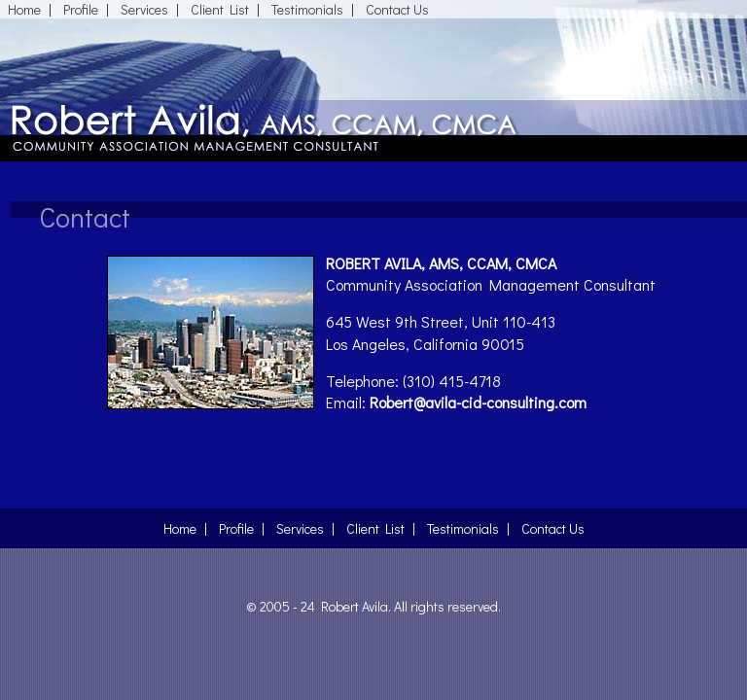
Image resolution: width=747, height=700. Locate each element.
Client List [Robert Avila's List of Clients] (220, 9)
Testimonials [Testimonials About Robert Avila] (307, 9)
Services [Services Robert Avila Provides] (144, 9)
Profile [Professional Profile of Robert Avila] (81, 9)
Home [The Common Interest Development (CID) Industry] (24, 9)
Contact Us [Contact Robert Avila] (397, 9)
